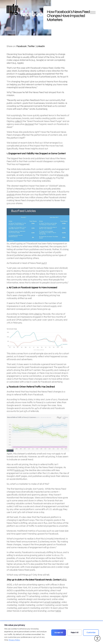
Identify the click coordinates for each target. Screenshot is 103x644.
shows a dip (63, 177)
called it (19, 124)
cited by (38, 316)
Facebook (21, 46)
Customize (91, 633)
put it (44, 265)
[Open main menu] (93, 14)
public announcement (30, 74)
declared (29, 127)
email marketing (52, 605)
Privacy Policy (14, 640)
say (61, 512)
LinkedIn (41, 46)
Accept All (59, 633)
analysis (11, 197)
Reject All (75, 633)
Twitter (31, 46)
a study (49, 180)
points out (19, 473)
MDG (64, 582)
